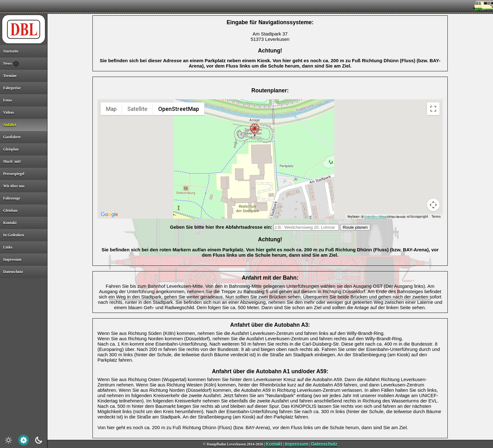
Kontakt (274, 444)
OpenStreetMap (375, 217)
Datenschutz (324, 444)
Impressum (297, 444)
